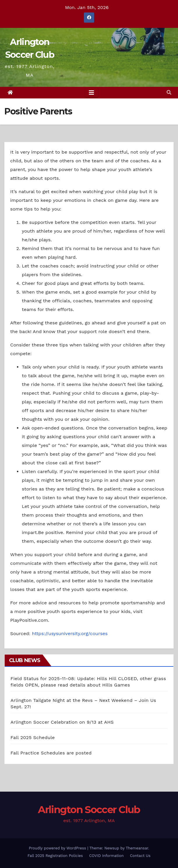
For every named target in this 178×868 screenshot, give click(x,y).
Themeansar (137, 848)
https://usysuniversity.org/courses (70, 634)
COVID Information (106, 856)
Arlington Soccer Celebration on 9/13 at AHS (62, 722)
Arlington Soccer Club (89, 810)
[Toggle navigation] (91, 93)
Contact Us (140, 856)
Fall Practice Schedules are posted (51, 753)
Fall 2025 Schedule (33, 737)
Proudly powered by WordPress (58, 848)
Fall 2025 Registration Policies (55, 856)
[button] (169, 92)
